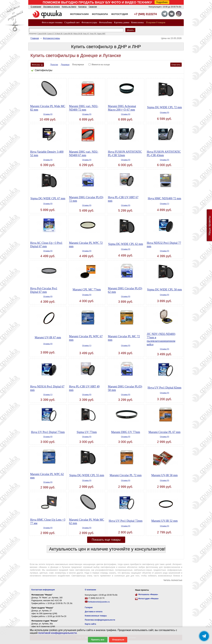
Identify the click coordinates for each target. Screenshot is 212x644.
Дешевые (65, 65)
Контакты (83, 7)
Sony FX (93, 33)
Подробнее (162, 2)
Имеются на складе (101, 65)
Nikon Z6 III (78, 33)
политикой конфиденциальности (57, 633)
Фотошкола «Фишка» (148, 594)
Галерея (89, 607)
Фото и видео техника (52, 22)
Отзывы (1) (165, 204)
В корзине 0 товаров (156, 22)
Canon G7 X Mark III (55, 33)
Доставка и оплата (52, 7)
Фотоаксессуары (89, 22)
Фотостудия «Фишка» (148, 599)
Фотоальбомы (106, 22)
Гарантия (93, 7)
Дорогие (54, 65)
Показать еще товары (106, 540)
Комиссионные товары (96, 616)
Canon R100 (42, 33)
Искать (130, 30)
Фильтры (37, 65)
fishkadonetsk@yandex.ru (99, 602)
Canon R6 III (68, 33)
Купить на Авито (69, 7)
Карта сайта (91, 624)
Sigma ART (101, 33)
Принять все (98, 640)
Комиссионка (137, 22)
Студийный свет (72, 22)
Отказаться (118, 640)
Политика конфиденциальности (100, 620)
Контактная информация (43, 590)
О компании (36, 7)
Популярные (78, 65)
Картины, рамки (122, 22)
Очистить (176, 65)
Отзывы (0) (48, 114)
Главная (35, 38)
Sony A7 (86, 33)
